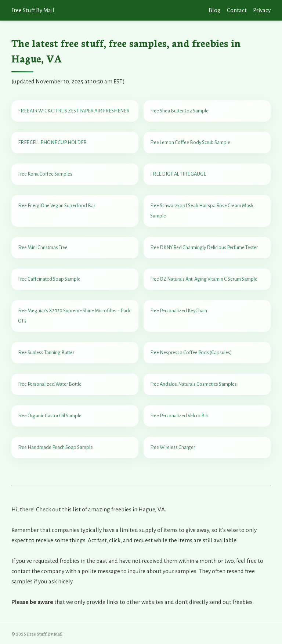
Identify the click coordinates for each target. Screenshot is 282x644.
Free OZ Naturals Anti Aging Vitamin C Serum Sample (204, 279)
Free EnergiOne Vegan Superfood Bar (57, 206)
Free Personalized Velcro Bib (179, 416)
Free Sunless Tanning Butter (46, 352)
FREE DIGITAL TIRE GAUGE (178, 174)
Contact (237, 10)
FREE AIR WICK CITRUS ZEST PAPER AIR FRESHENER (74, 111)
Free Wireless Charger (173, 447)
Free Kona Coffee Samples (45, 174)
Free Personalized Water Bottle (50, 384)
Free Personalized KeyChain (179, 311)
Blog (215, 10)
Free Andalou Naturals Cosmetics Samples (194, 384)
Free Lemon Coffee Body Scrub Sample (190, 142)
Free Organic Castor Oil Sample (50, 416)
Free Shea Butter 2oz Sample (179, 111)
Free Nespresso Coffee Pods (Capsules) (191, 352)
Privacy (262, 10)
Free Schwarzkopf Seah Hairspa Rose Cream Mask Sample (202, 211)
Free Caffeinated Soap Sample (49, 279)
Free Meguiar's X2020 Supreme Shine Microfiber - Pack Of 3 (74, 316)
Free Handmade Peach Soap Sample (55, 447)
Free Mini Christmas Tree (43, 247)
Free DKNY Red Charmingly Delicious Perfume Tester (204, 247)
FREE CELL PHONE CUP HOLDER (52, 142)
